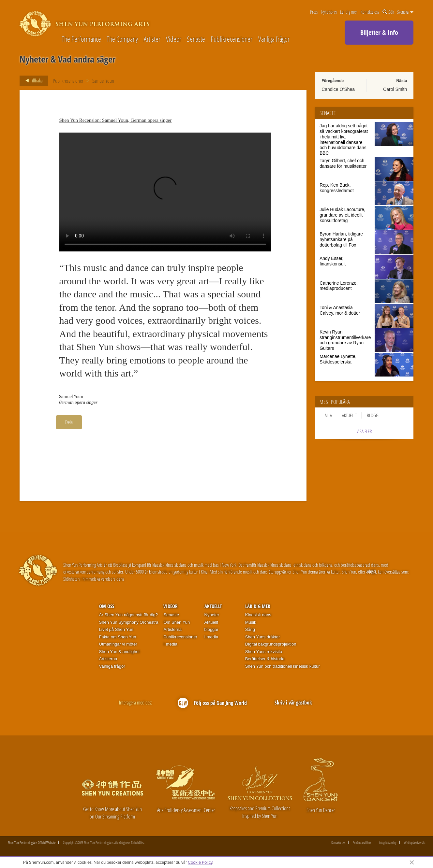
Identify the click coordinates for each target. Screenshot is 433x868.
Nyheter (212, 615)
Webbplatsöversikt (415, 842)
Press (314, 12)
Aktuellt (349, 415)
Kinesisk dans (258, 615)
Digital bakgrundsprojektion (271, 644)
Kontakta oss (370, 12)
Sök (388, 12)
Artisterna (108, 659)
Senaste (196, 39)
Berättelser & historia (265, 659)
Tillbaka (32, 81)
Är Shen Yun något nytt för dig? (128, 615)
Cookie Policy (200, 862)
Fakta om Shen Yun (118, 637)
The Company (122, 39)
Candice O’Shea (338, 89)
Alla (328, 415)
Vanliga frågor (274, 39)
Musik (251, 622)
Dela (69, 422)
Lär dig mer (349, 12)
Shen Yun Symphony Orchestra (129, 622)
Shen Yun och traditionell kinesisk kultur (283, 666)
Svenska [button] (405, 12)
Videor (174, 39)
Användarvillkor (362, 842)
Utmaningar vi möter (118, 644)
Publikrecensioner (231, 39)
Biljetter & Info (379, 32)
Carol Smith (395, 89)
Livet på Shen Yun (116, 629)
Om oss (107, 606)
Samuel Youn (103, 81)
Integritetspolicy (388, 842)
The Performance (81, 39)
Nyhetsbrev (329, 12)
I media (170, 644)
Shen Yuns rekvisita (264, 652)
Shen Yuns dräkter (263, 637)
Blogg (373, 415)
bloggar (211, 629)
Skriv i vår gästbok (293, 703)
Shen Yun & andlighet (119, 652)
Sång (250, 629)
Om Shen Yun (177, 622)
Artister (152, 39)
